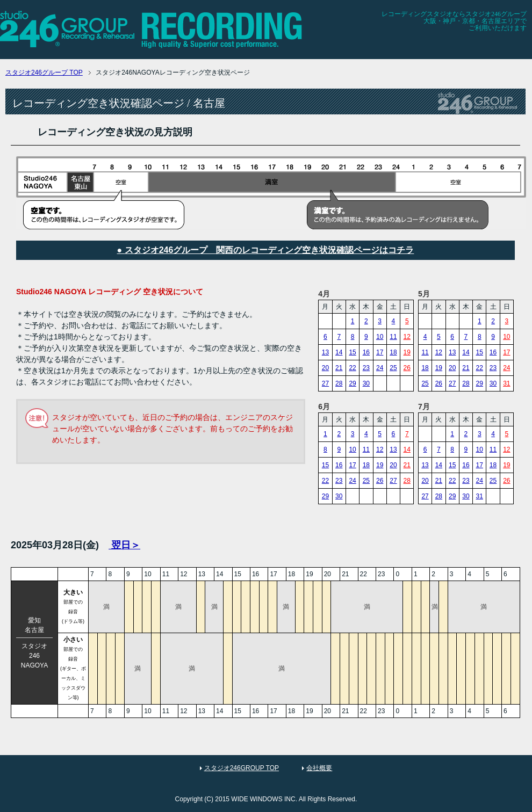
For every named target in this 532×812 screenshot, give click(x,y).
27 (325, 383)
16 (366, 352)
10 (380, 337)
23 (366, 368)
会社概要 (319, 768)
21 (339, 368)
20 (325, 368)
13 (325, 352)
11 (393, 337)
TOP (44, 73)
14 (339, 352)
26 (407, 368)
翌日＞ (124, 545)
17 (380, 352)
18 (393, 352)
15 (352, 352)
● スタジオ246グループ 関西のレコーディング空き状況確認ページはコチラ (266, 250)
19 (407, 352)
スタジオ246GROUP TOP (242, 768)
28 (339, 383)
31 (506, 383)
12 (407, 337)
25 (393, 368)
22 (352, 368)
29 (352, 383)
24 (380, 368)
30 (366, 383)
